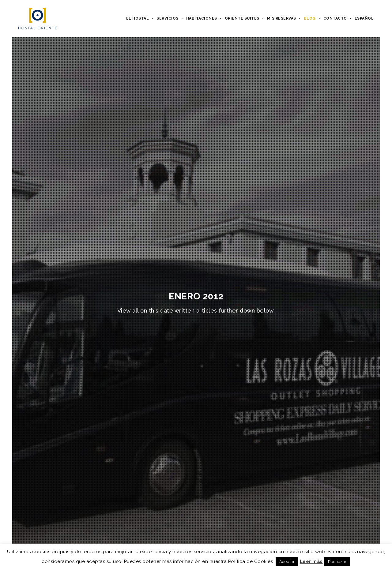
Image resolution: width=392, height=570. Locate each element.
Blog (310, 18)
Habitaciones (202, 18)
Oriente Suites (242, 18)
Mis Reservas (282, 18)
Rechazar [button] (337, 562)
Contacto (335, 18)
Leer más (311, 561)
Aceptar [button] (287, 562)
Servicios (168, 18)
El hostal (138, 18)
